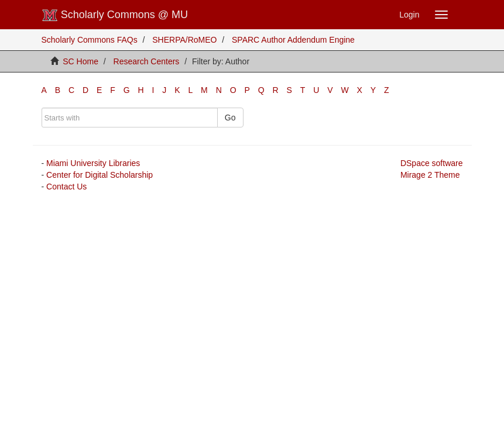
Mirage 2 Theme (430, 175)
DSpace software (432, 163)
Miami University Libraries (93, 163)
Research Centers (147, 61)
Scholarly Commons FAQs (90, 40)
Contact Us (66, 187)
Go (230, 118)
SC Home (80, 61)
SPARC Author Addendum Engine (293, 40)
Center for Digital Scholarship (100, 175)
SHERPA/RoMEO (184, 40)
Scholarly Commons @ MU (115, 15)
